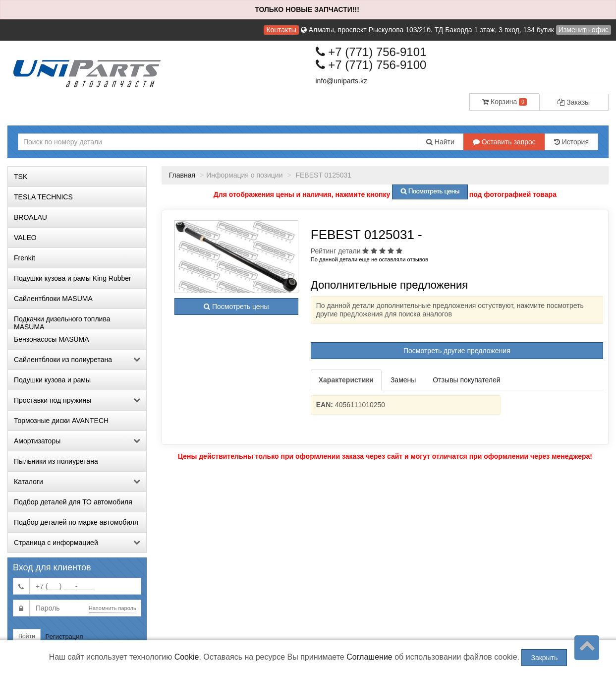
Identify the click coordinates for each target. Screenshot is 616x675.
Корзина (504, 102)
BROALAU (30, 217)
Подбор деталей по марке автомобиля (76, 522)
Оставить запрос (504, 142)
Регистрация (64, 637)
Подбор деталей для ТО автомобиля (73, 502)
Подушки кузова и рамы (52, 380)
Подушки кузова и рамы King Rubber (73, 278)
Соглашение (369, 657)
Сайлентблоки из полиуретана (77, 360)
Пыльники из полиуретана (56, 461)
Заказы (574, 102)
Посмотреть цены (236, 307)
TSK (21, 177)
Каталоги (77, 482)
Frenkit (25, 258)
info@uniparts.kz (341, 81)
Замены (403, 380)
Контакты (281, 30)
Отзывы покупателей (466, 380)
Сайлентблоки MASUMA (53, 299)
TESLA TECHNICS (43, 197)
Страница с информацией (77, 543)
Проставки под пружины (77, 400)
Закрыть (544, 658)
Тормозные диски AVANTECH (61, 421)
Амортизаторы (77, 441)
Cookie (187, 657)
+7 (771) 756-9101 (371, 52)
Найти (440, 142)
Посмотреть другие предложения (457, 351)
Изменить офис (584, 30)
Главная (182, 175)
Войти (27, 636)
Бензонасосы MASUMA (52, 339)
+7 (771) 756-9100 (371, 65)
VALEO (25, 238)
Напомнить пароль (112, 608)
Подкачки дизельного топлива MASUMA (62, 322)
